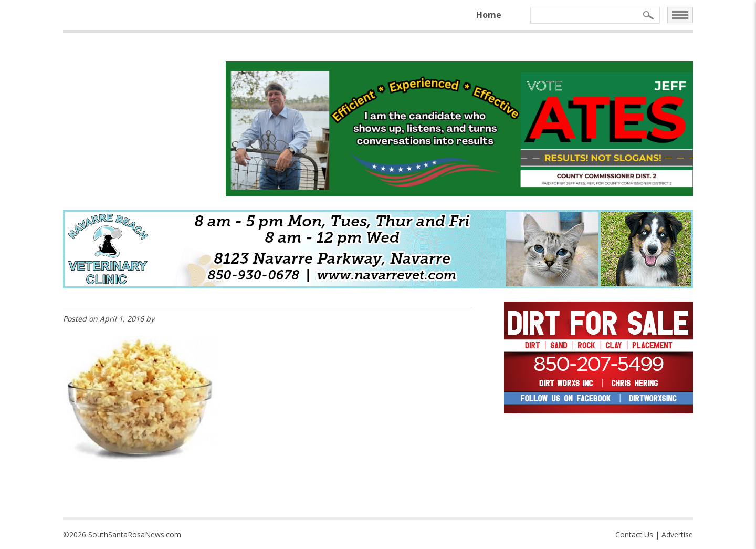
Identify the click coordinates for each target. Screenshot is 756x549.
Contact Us (634, 535)
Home (489, 15)
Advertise (677, 535)
